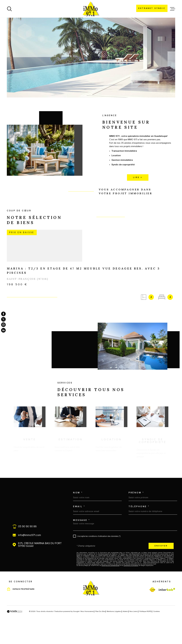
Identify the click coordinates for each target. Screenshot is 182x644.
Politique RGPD (145, 629)
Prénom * (136, 511)
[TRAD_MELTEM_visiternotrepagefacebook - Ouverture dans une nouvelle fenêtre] (3, 314)
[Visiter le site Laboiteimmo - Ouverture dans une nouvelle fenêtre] (15, 629)
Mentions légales (114, 629)
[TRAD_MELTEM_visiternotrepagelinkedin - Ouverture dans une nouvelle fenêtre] (3, 330)
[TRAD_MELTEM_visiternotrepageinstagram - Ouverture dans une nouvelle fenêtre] (3, 325)
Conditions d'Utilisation (131, 583)
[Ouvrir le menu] (173, 9)
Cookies (156, 629)
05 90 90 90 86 (27, 544)
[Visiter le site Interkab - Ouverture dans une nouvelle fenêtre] (167, 607)
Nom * (78, 511)
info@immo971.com (30, 553)
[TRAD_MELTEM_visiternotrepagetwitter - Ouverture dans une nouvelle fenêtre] (3, 319)
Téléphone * (139, 525)
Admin (125, 629)
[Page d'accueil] (91, 9)
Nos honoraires (87, 629)
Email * (79, 525)
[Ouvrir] (9, 9)
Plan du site (100, 629)
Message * (82, 538)
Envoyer (161, 564)
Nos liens (133, 629)
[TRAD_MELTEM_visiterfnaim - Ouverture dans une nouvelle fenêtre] (152, 608)
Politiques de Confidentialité (110, 583)
